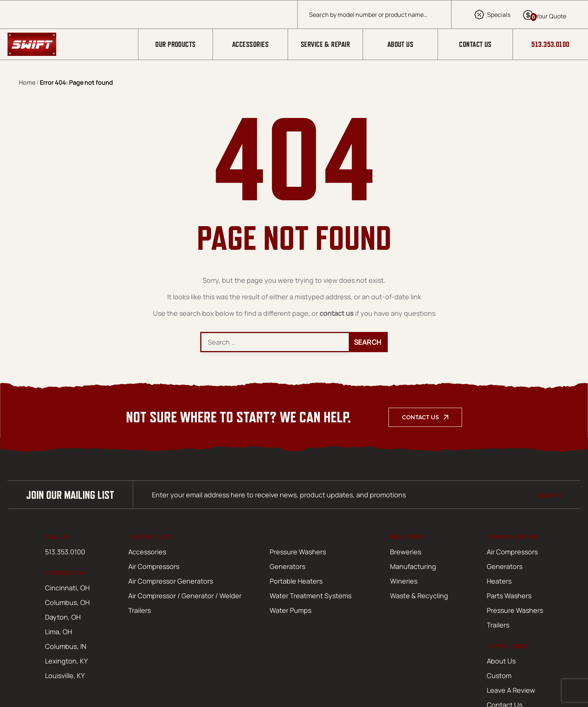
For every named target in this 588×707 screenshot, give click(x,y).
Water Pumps (290, 610)
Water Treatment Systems (310, 596)
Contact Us (475, 44)
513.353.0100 (550, 44)
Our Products (175, 44)
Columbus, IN (66, 646)
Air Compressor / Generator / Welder (185, 596)
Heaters (499, 581)
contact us (337, 313)
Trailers (139, 610)
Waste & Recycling (419, 596)
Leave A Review (511, 690)
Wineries (404, 581)
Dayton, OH (63, 617)
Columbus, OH (67, 602)
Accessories (250, 44)
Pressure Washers (298, 552)
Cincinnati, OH (67, 588)
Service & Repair (325, 44)
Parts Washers (509, 596)
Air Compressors (154, 566)
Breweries (406, 552)
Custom (499, 675)
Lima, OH (58, 632)
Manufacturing (413, 566)
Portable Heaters (296, 581)
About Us (400, 44)
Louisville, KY (65, 675)
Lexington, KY (66, 661)
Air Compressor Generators (171, 581)
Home (27, 83)
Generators (287, 566)
